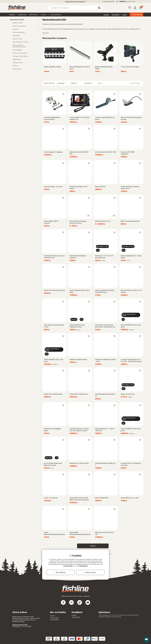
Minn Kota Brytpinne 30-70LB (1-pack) (80, 68)
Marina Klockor (17, 69)
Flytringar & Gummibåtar (25, 56)
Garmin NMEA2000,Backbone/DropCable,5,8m (54, 533)
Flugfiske (12, 15)
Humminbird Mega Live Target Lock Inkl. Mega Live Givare (79, 430)
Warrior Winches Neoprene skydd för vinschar (78, 222)
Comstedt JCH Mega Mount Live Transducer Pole (54, 257)
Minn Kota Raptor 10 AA (103, 221)
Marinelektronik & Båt (23, 20)
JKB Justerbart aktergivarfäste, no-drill (54, 326)
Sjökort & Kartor (18, 39)
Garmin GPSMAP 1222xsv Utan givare (131, 430)
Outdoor (44, 15)
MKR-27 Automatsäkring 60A (130, 221)
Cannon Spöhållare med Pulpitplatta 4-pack (77, 326)
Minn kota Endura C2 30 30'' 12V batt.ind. (131, 291)
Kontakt (74, 615)
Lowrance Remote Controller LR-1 (105, 464)
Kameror (25, 66)
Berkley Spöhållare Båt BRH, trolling (104, 68)
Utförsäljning (137, 15)
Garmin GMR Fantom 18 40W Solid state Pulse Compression (79, 499)
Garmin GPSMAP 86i (102, 498)
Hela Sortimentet (55, 15)
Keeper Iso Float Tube (128, 394)
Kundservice (108, 1)
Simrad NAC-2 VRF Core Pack (79, 463)
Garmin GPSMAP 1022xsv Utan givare (131, 326)
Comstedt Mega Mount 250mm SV (105, 395)
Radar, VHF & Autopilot (25, 53)
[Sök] (75, 8)
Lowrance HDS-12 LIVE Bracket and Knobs (131, 464)
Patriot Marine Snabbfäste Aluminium (78, 257)
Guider (125, 15)
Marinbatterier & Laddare (25, 42)
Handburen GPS (18, 63)
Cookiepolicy (83, 566)
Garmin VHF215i (100, 187)
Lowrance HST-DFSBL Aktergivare (128, 153)
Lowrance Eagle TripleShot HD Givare (105, 118)
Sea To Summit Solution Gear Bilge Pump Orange (53, 464)
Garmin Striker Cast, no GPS (130, 498)
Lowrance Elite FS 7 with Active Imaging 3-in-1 (79, 118)
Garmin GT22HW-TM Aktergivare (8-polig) (131, 118)
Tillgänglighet (54, 619)
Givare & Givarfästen (25, 26)
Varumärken (116, 15)
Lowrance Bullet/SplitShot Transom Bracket (52, 118)
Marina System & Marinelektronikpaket (19, 46)
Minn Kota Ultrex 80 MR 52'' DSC (106, 152)
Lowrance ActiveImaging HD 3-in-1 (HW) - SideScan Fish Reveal (131, 360)
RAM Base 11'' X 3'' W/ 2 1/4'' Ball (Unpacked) (104, 257)
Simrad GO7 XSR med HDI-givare (54, 290)
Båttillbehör (25, 35)
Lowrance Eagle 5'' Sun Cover (53, 187)
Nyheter (106, 15)
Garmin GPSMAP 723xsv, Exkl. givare (54, 360)
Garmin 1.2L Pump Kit (51, 498)
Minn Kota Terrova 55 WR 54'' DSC (105, 533)
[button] (129, 1)
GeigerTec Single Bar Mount (78, 359)
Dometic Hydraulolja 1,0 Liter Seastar (79, 188)
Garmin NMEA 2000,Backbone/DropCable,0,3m (80, 533)
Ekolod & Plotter (25, 23)
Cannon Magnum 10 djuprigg (53, 152)
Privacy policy (55, 617)
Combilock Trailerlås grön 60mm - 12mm (105, 360)
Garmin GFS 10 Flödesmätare (53, 394)
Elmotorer (25, 29)
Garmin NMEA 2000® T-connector (52, 222)
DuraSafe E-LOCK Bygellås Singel (52, 430)
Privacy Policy (68, 566)
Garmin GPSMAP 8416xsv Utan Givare (79, 291)
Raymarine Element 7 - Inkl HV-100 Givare (105, 430)
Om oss (52, 615)
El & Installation (17, 50)
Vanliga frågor (76, 617)
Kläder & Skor (34, 15)
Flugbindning (22, 15)
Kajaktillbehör (17, 59)
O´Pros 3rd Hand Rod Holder (130, 67)
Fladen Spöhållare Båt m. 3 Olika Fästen (131, 257)
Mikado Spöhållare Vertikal (52, 67)
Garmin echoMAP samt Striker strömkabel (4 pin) (105, 291)
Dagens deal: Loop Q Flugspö (75, 1)
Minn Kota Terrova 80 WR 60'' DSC (79, 153)
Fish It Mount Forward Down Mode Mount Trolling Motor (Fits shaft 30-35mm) (105, 326)
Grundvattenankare (19, 32)
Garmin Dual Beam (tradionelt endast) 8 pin (130, 188)
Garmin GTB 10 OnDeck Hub (78, 394)
